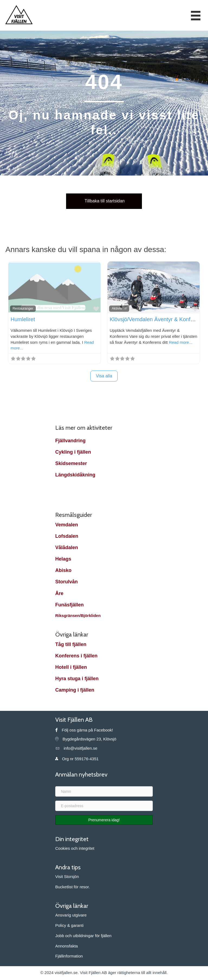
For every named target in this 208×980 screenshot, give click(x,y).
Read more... (181, 342)
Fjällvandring (70, 441)
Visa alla (104, 376)
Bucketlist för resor (72, 887)
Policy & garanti (69, 925)
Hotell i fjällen (71, 667)
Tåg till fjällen (71, 644)
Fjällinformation (69, 956)
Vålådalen (67, 548)
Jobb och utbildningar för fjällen (83, 936)
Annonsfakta (66, 946)
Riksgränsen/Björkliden (79, 615)
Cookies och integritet (75, 848)
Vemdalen (67, 525)
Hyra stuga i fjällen (77, 679)
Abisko (63, 570)
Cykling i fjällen (73, 452)
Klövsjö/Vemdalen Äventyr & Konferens (157, 319)
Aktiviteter (119, 308)
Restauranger (23, 308)
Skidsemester (71, 463)
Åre (60, 593)
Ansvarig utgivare (71, 915)
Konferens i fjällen (76, 656)
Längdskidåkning (75, 475)
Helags (63, 559)
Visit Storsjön (67, 876)
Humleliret (23, 319)
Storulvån (66, 582)
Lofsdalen (67, 536)
